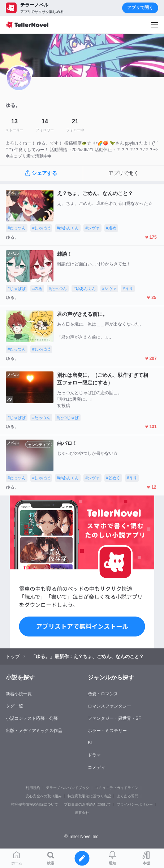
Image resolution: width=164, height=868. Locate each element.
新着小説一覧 (19, 694)
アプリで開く (140, 8)
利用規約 (33, 788)
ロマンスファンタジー (109, 706)
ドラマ (94, 755)
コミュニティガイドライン (117, 788)
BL (90, 743)
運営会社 (82, 813)
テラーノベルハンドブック (68, 788)
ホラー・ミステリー (107, 731)
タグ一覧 (14, 706)
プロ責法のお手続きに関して (87, 804)
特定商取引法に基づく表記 (89, 796)
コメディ (96, 767)
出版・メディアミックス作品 (34, 731)
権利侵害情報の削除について (35, 804)
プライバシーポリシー (135, 804)
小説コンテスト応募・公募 (32, 718)
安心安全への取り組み (44, 796)
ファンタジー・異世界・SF (114, 718)
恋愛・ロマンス (103, 694)
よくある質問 (128, 796)
